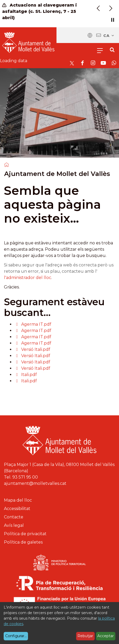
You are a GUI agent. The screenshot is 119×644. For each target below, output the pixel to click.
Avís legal (14, 525)
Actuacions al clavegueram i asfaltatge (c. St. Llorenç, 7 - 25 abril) (39, 11)
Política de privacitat (25, 534)
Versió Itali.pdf (36, 349)
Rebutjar (85, 636)
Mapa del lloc (18, 500)
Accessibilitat (17, 509)
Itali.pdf (29, 375)
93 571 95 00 (25, 477)
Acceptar (106, 636)
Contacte (14, 517)
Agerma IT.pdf (36, 324)
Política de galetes (23, 542)
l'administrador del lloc (28, 278)
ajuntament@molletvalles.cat (35, 483)
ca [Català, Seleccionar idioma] (109, 36)
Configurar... (16, 636)
